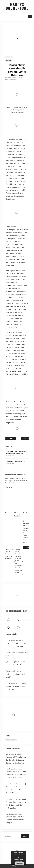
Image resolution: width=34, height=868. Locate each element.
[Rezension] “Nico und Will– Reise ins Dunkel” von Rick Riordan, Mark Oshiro (16, 775)
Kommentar (9, 487)
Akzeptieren (19, 863)
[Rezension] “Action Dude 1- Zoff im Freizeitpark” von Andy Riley (16, 686)
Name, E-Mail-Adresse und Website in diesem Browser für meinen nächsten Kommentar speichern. (27, 533)
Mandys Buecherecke (11, 79)
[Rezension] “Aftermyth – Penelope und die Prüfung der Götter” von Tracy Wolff (17, 643)
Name (7, 513)
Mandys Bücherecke (17, 6)
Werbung (8, 61)
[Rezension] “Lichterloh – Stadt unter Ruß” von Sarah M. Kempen (17, 820)
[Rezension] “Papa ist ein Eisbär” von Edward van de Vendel (16, 674)
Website (25, 513)
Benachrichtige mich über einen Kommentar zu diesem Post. (9, 554)
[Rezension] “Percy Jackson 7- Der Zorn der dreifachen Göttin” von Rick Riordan (17, 760)
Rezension (9, 57)
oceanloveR (10, 784)
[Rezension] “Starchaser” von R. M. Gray (16, 461)
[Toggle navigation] (30, 17)
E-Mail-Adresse (17, 514)
